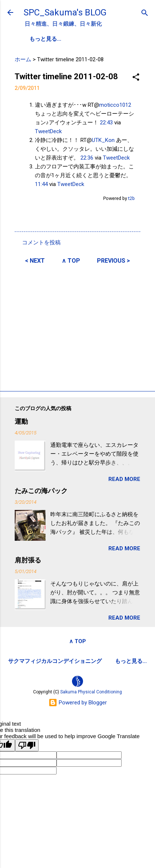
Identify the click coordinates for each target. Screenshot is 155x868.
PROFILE (65, 39)
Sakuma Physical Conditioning (91, 693)
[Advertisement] (77, 326)
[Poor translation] (27, 746)
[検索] (145, 13)
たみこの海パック (41, 490)
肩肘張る (28, 560)
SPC (35, 39)
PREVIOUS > (113, 260)
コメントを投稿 (41, 242)
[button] (136, 77)
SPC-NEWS (105, 39)
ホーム (23, 59)
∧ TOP (71, 260)
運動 (21, 421)
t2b (131, 198)
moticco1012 (115, 105)
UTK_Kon (103, 140)
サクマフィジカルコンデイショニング (55, 661)
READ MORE (124, 479)
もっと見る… (131, 661)
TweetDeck (48, 131)
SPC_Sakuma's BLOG (65, 12)
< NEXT (35, 260)
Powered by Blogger (78, 703)
